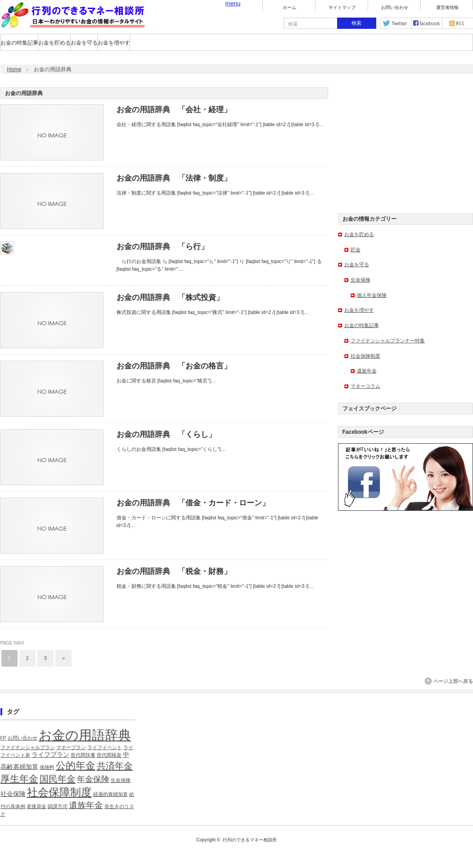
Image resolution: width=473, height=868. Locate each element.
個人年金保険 (372, 295)
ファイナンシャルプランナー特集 (388, 341)
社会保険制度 (365, 356)
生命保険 (360, 280)
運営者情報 (447, 8)
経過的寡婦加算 (110, 794)
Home (14, 69)
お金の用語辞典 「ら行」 (162, 247)
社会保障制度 (59, 792)
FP (4, 738)
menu (233, 3)
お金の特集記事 (19, 43)
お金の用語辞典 (85, 735)
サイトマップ (342, 8)
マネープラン (71, 747)
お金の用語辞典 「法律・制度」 (174, 178)
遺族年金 (367, 371)
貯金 (356, 250)
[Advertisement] (405, 144)
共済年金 (115, 766)
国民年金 (58, 779)
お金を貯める (54, 43)
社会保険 (13, 794)
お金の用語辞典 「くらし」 (166, 434)
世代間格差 (109, 755)
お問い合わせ (395, 8)
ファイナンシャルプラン (28, 747)
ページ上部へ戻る (453, 681)
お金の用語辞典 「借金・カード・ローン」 (193, 503)
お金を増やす (114, 43)
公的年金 (76, 766)
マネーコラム (365, 386)
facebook (427, 23)
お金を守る (84, 43)
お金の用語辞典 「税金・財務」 (174, 571)
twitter (396, 23)
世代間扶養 (83, 755)
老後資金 (36, 806)
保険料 (47, 767)
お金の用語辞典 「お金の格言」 (174, 366)
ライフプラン (50, 755)
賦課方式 (58, 806)
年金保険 (93, 779)
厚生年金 (19, 779)
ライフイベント (105, 747)
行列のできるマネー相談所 (250, 840)
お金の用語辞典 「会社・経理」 (174, 110)
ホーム (289, 8)
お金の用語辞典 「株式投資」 (170, 298)
